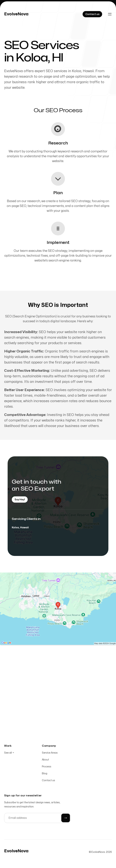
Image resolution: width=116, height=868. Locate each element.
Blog (45, 774)
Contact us (48, 781)
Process (47, 767)
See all (9, 753)
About (45, 760)
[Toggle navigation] (110, 14)
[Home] (16, 14)
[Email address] (37, 818)
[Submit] (66, 818)
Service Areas (50, 753)
